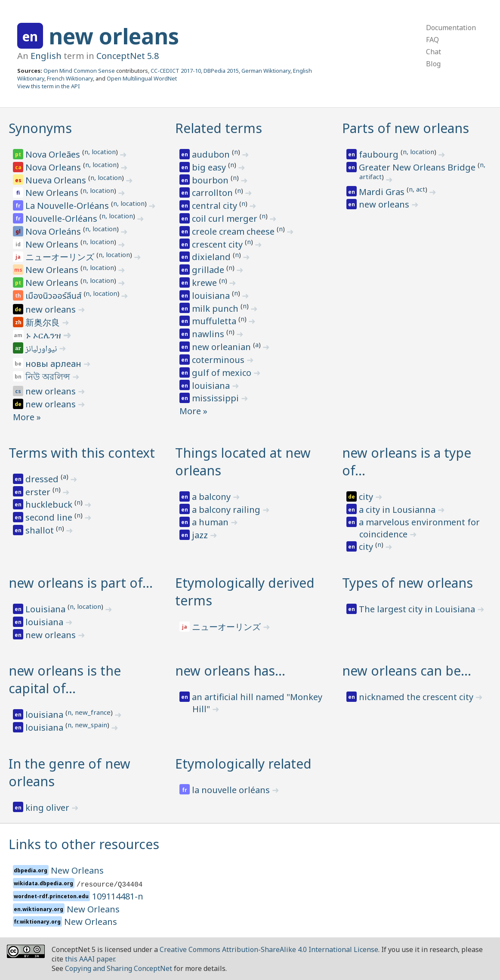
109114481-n (118, 896)
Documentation (451, 28)
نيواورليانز (42, 350)
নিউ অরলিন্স (49, 377)
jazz (201, 535)
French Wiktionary (70, 78)
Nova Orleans (54, 167)
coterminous (219, 360)
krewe (205, 283)
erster (39, 492)
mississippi (216, 398)
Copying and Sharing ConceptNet (119, 968)
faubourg (380, 154)
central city (216, 206)
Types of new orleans (407, 583)
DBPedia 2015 (221, 71)
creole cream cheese (234, 231)
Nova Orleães (54, 154)
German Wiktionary (266, 71)
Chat (434, 52)
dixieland (212, 257)
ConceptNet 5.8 (128, 56)
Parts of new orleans (406, 128)
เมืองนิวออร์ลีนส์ (55, 296)
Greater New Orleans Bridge (418, 167)
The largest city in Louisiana (418, 609)
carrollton (213, 193)
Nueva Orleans (57, 180)
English (46, 56)
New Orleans (53, 193)
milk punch (216, 309)
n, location (100, 152)
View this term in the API (49, 86)
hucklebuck (50, 504)
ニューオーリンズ (61, 257)
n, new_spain (87, 725)
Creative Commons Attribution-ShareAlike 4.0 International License (269, 949)
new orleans (114, 36)
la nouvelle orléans (232, 790)
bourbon (211, 180)
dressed (43, 479)
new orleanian (222, 347)
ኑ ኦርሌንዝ (45, 335)
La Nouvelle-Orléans (68, 206)
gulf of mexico (223, 373)
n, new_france (89, 712)
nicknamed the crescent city (417, 697)
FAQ (432, 40)
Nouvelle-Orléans (62, 219)
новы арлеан (54, 364)
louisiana (212, 296)
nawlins (209, 334)
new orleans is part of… (81, 583)
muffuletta (215, 321)
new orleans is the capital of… (65, 679)
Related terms (219, 128)
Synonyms (40, 128)
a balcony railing (227, 510)
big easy (210, 167)
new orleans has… (230, 671)
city (367, 497)
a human (211, 522)
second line (50, 517)
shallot (41, 530)
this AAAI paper (90, 959)
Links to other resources (84, 844)
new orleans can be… (407, 671)
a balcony (212, 497)
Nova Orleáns (54, 231)
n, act (417, 189)
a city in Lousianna (398, 510)
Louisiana (46, 609)
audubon (212, 154)
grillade (209, 270)
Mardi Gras (383, 192)
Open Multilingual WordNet (142, 78)
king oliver (48, 808)
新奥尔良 (44, 322)
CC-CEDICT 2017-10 (176, 71)
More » (27, 417)
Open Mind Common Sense (79, 71)
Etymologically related (243, 764)
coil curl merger (226, 219)
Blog (433, 64)
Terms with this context (82, 453)
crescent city (218, 244)
